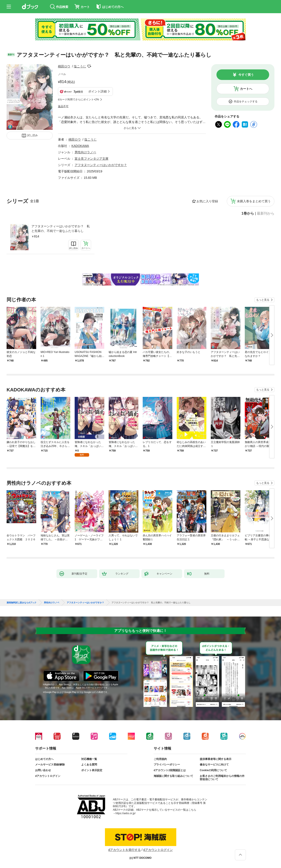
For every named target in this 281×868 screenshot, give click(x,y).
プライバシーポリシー (167, 765)
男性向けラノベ (85, 152)
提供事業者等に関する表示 (216, 759)
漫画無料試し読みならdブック (22, 603)
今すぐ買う (246, 75)
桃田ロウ (64, 66)
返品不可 (63, 106)
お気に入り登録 (207, 201)
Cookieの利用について (213, 770)
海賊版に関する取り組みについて (173, 776)
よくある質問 (89, 765)
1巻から (248, 213)
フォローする (89, 66)
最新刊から (266, 213)
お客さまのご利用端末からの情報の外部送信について (222, 778)
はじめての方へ (44, 759)
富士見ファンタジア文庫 (92, 159)
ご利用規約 (160, 759)
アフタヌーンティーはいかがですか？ (101, 165)
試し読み (32, 135)
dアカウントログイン (48, 776)
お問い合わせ (43, 770)
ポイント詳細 (97, 91)
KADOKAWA (80, 146)
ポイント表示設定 (92, 770)
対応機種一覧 (89, 759)
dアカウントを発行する (124, 850)
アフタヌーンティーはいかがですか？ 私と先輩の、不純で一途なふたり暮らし (61, 229)
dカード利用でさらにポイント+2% (78, 99)
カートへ (246, 89)
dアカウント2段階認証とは (170, 770)
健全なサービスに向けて (214, 765)
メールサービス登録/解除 (50, 765)
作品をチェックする (246, 101)
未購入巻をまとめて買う (254, 201)
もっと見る (263, 300)
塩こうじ (80, 66)
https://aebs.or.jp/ (125, 813)
